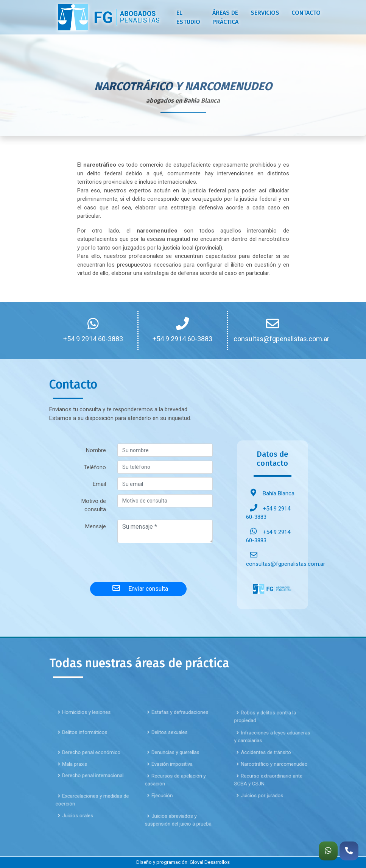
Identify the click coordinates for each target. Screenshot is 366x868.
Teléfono (95, 467)
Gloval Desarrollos (210, 862)
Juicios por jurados (261, 811)
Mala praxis (75, 780)
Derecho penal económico (89, 768)
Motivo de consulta (94, 505)
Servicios (265, 13)
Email (99, 484)
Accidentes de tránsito (264, 768)
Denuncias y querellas (174, 768)
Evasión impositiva (171, 780)
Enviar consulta (138, 588)
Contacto (306, 13)
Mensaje (96, 526)
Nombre (96, 450)
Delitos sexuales (169, 748)
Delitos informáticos (84, 748)
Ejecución (163, 811)
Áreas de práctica (225, 17)
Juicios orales (78, 831)
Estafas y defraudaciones (178, 728)
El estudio (188, 17)
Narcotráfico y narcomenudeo (271, 780)
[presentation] (139, 561)
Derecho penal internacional (90, 791)
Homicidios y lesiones (85, 728)
